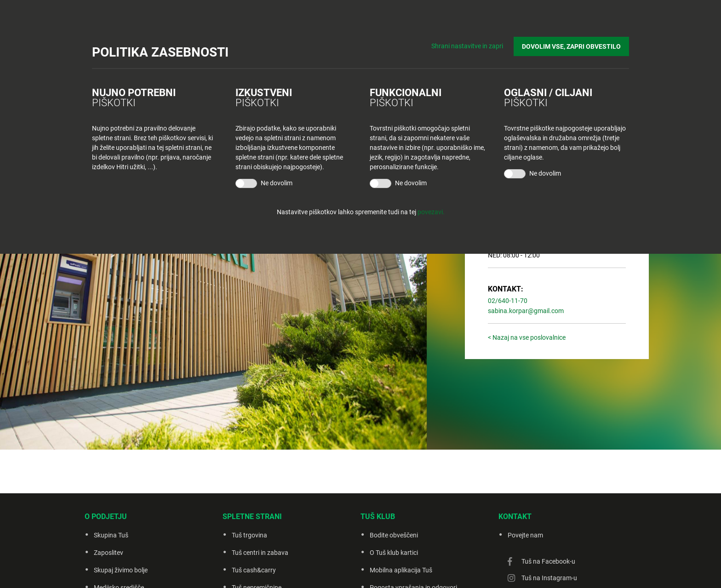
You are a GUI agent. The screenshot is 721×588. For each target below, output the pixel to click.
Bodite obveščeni (394, 535)
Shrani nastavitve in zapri (467, 46)
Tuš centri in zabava (260, 553)
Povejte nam (525, 535)
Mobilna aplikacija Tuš (401, 570)
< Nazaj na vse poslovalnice (527, 337)
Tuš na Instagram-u (549, 578)
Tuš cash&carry (254, 570)
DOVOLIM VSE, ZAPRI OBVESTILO (571, 46)
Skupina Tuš (111, 535)
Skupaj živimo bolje (121, 570)
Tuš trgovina (249, 535)
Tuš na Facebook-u (548, 561)
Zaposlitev (109, 553)
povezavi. (431, 212)
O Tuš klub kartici (394, 553)
